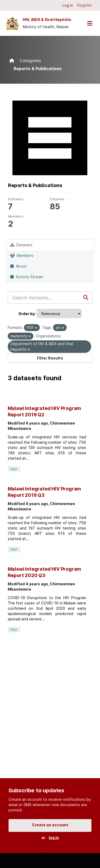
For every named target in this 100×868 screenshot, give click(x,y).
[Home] (12, 61)
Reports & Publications (38, 69)
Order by (27, 314)
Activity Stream (27, 277)
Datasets (21, 245)
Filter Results (50, 358)
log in (54, 838)
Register (85, 5)
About (18, 266)
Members (22, 255)
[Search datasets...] (44, 298)
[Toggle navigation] (90, 23)
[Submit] (86, 298)
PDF (14, 469)
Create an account (50, 825)
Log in (68, 5)
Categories (30, 61)
